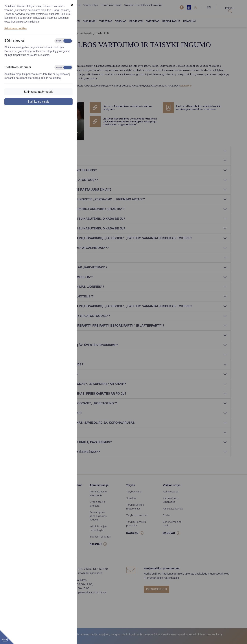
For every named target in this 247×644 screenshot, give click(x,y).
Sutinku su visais (38, 102)
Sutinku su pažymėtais (38, 92)
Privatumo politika (15, 28)
